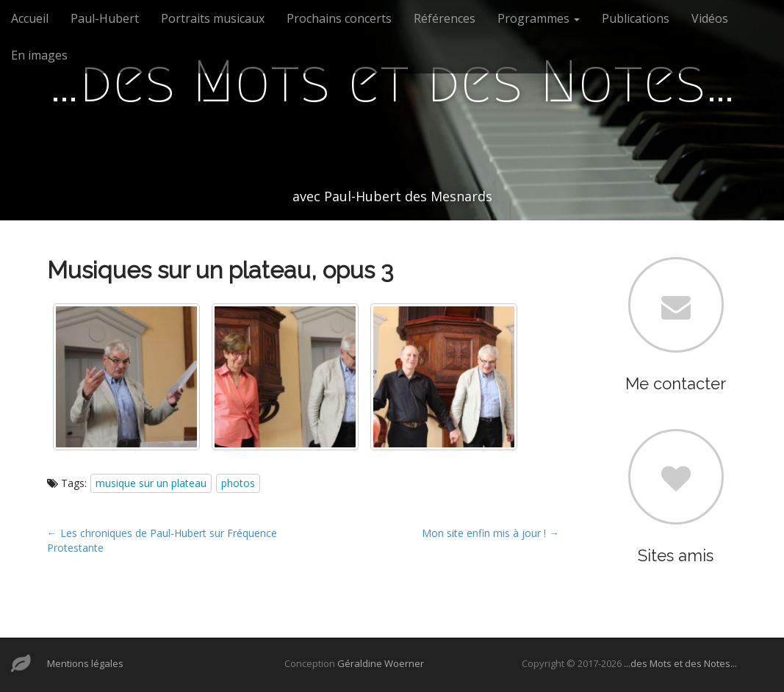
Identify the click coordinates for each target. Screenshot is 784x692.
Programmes (539, 18)
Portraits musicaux (213, 18)
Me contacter (676, 383)
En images (39, 55)
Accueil (30, 18)
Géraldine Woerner (381, 663)
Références (445, 18)
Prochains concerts (339, 18)
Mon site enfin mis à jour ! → (490, 533)
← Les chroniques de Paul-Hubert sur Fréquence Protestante (162, 540)
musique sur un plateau (151, 483)
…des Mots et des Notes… (392, 82)
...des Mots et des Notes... (680, 663)
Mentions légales (85, 663)
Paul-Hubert (105, 18)
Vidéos (710, 18)
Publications (636, 18)
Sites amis (676, 555)
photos (238, 483)
